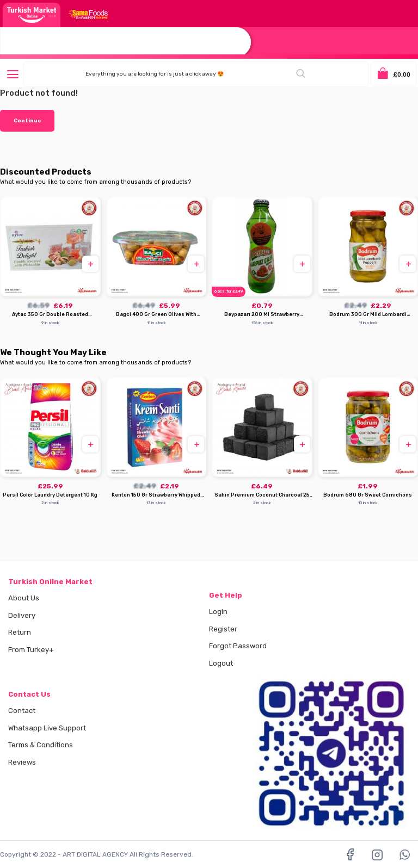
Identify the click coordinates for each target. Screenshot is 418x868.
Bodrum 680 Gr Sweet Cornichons (368, 495)
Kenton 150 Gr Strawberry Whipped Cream (156, 495)
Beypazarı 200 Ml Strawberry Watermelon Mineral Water (262, 315)
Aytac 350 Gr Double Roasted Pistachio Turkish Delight (50, 315)
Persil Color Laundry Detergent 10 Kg (50, 495)
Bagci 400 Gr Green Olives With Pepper (156, 315)
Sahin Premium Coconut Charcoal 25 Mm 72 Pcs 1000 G (262, 495)
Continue (27, 121)
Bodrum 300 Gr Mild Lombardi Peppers (368, 315)
